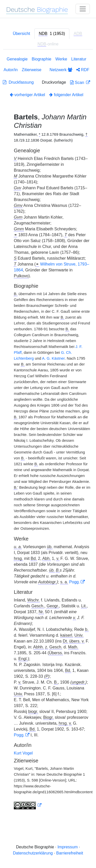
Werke (61, 59)
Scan (78, 83)
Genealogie (17, 59)
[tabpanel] (48, 434)
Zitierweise (31, 70)
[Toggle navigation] (83, 9)
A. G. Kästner (53, 358)
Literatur (79, 59)
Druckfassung (18, 82)
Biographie (42, 59)
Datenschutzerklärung (33, 853)
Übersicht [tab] (22, 34)
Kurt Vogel (23, 753)
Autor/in (11, 70)
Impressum (67, 847)
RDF (83, 70)
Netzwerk (61, 70)
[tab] (52, 34)
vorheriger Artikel (28, 95)
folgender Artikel (66, 95)
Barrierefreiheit (70, 853)
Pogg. (74, 582)
